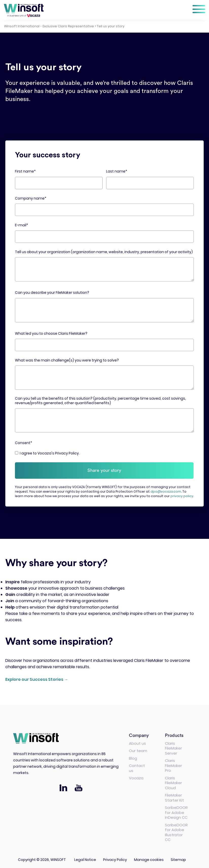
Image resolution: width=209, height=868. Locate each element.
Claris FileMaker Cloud (173, 781)
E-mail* (22, 225)
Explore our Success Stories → (37, 678)
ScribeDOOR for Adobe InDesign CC (176, 811)
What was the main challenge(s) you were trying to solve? (67, 360)
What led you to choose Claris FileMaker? (51, 334)
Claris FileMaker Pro (173, 764)
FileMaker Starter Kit (174, 796)
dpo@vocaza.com (166, 490)
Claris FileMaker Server (173, 747)
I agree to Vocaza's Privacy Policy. (50, 453)
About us (137, 742)
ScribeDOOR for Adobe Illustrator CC (176, 831)
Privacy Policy (115, 858)
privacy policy (182, 495)
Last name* (117, 171)
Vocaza (136, 777)
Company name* (31, 198)
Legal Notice (85, 858)
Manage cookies (149, 858)
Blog (133, 757)
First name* (25, 171)
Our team (138, 749)
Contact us (137, 767)
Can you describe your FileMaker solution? (52, 293)
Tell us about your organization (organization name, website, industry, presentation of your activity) (104, 252)
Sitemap (178, 858)
